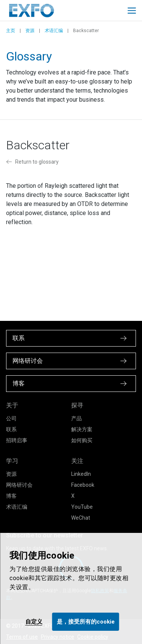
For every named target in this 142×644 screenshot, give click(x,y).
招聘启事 (17, 440)
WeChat (81, 518)
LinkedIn (81, 474)
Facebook (83, 485)
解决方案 (82, 429)
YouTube (82, 507)
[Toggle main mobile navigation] (132, 11)
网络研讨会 (19, 485)
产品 (76, 418)
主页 (11, 31)
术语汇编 (54, 31)
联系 (11, 429)
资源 (30, 31)
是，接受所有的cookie (86, 622)
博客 (11, 496)
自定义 (34, 622)
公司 (11, 418)
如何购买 (82, 440)
